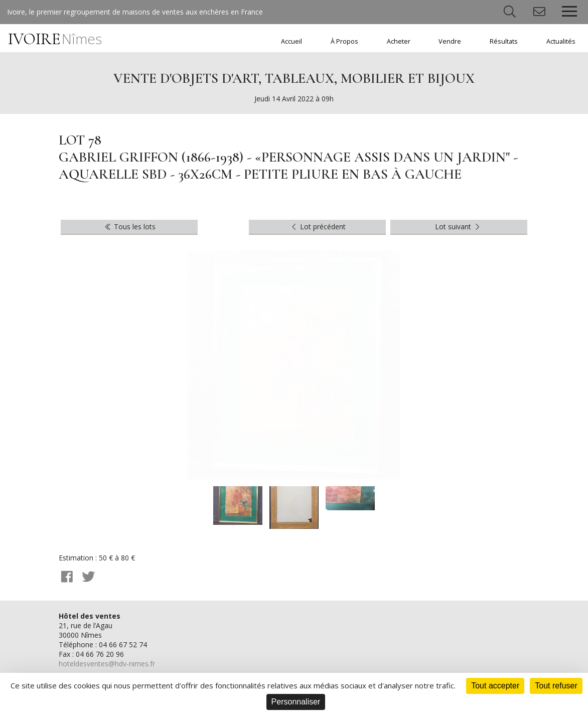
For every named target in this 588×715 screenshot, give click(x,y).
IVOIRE (55, 39)
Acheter (399, 41)
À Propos (344, 41)
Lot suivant (459, 227)
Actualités (561, 41)
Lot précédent (318, 227)
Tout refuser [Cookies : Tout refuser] (556, 686)
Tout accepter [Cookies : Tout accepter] (495, 686)
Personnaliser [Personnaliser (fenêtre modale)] (296, 702)
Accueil (291, 41)
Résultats (504, 41)
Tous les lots (130, 227)
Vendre (450, 41)
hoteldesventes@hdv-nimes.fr (107, 664)
